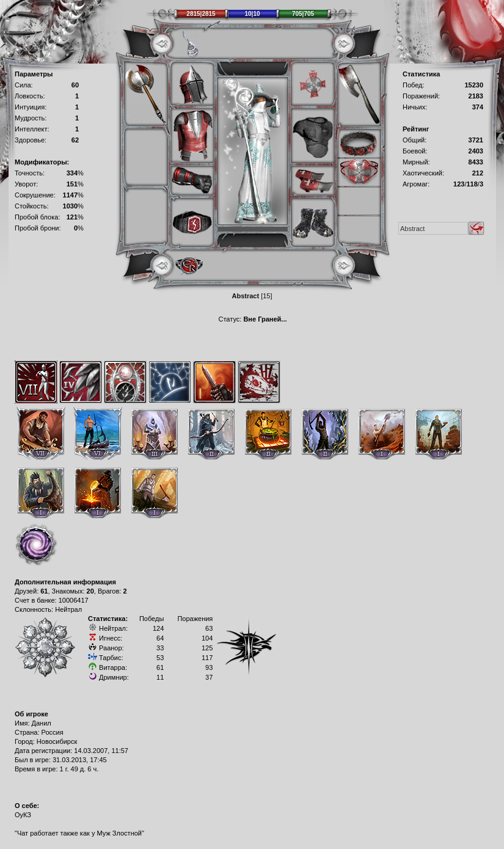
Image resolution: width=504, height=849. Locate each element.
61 (44, 591)
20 (90, 591)
